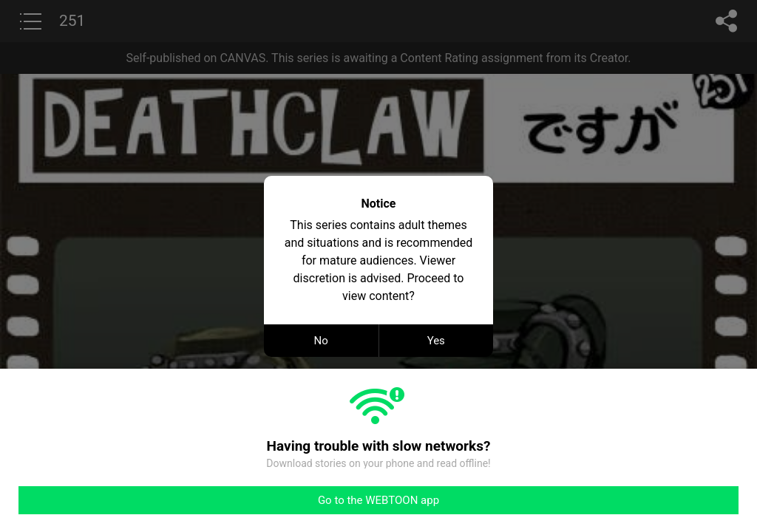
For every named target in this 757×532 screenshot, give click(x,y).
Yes (436, 341)
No (321, 341)
